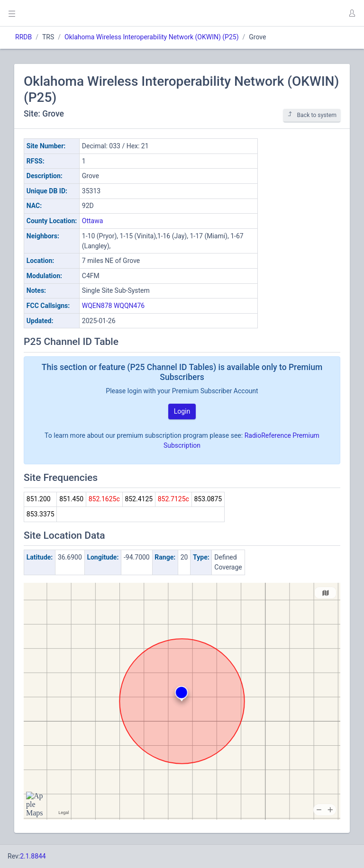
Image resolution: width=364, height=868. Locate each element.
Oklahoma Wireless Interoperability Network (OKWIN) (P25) (152, 37)
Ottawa (93, 221)
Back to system (312, 115)
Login (182, 411)
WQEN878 (97, 306)
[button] (352, 13)
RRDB (23, 37)
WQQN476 (129, 306)
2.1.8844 (33, 856)
